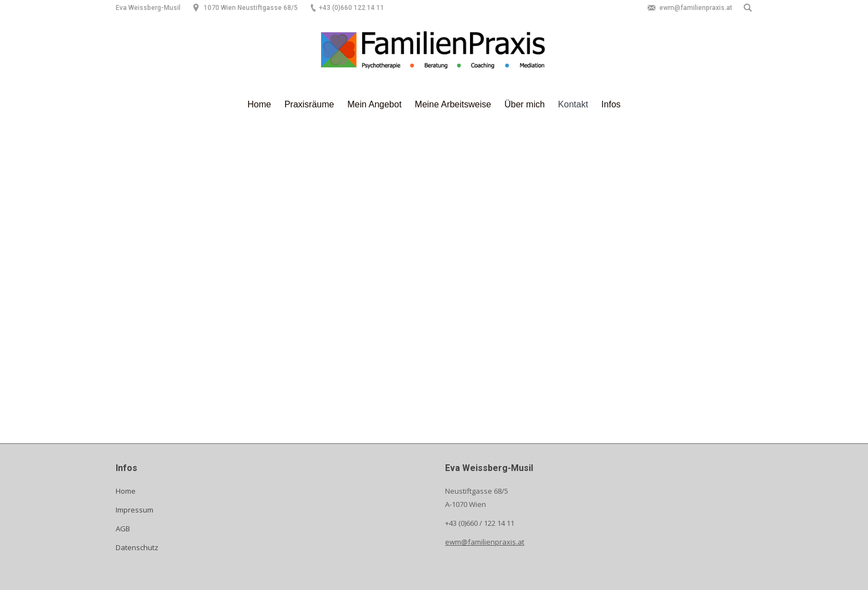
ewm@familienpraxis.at (485, 542)
